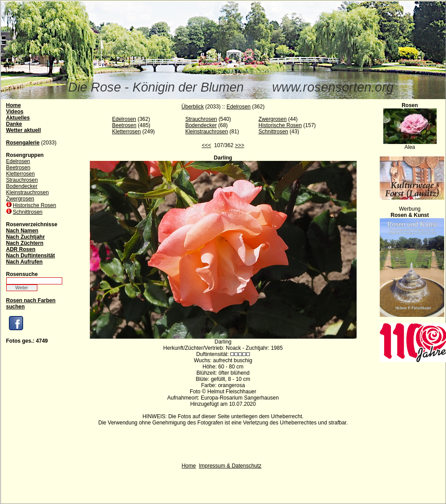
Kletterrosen (21, 174)
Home (189, 466)
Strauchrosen (22, 180)
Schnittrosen (28, 212)
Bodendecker (22, 186)
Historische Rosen (34, 205)
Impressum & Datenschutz (230, 466)
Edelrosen (18, 161)
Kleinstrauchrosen (28, 192)
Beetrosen (18, 168)
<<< (207, 145)
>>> (239, 145)
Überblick (193, 107)
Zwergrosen (20, 199)
